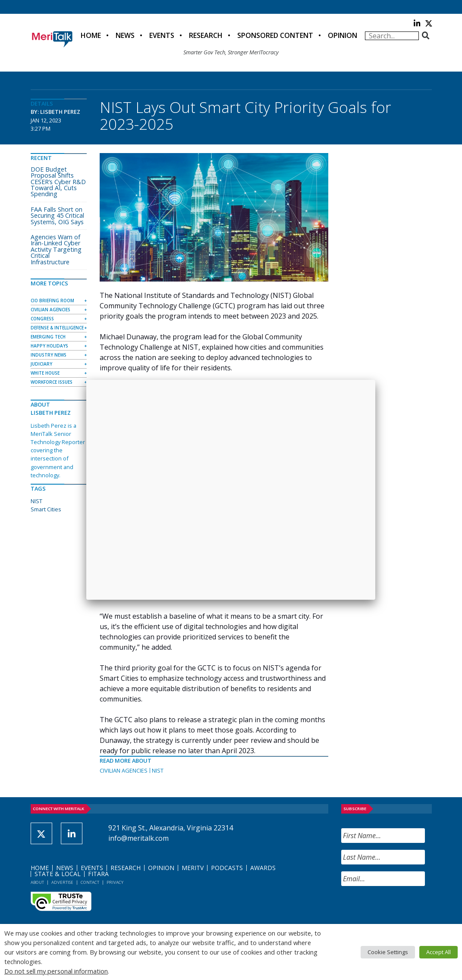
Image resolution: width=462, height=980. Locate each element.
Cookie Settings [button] (388, 952)
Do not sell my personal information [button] (56, 971)
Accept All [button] (438, 952)
